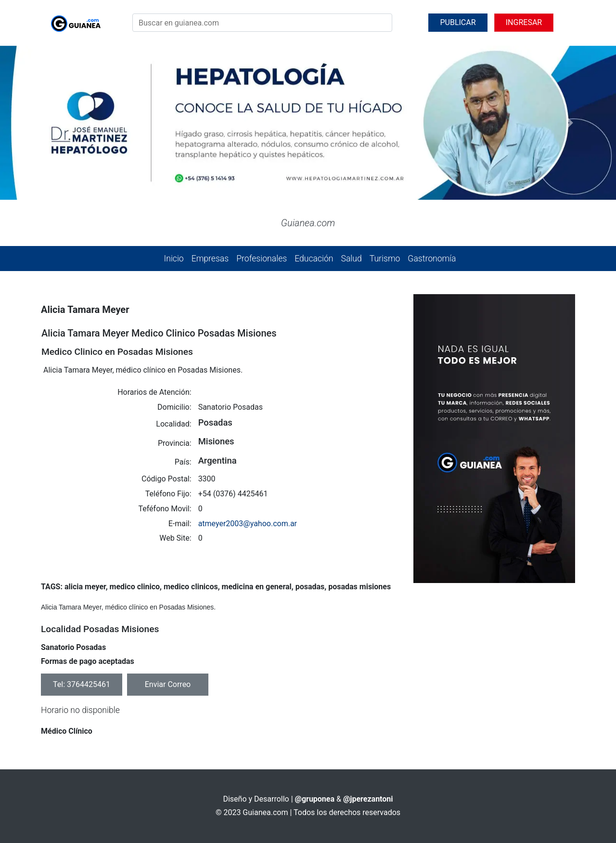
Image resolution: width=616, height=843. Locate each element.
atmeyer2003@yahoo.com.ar (248, 524)
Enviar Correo (168, 684)
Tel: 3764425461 (82, 684)
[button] (46, 123)
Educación (314, 259)
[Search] (262, 23)
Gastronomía (432, 259)
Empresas (210, 259)
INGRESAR (524, 22)
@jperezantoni (368, 799)
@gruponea (315, 799)
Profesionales (262, 259)
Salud (351, 259)
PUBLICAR (458, 22)
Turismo (385, 259)
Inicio (174, 259)
